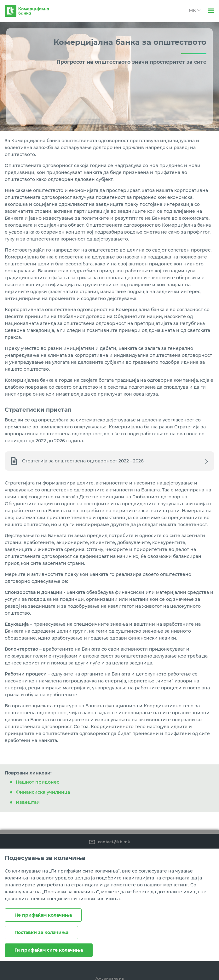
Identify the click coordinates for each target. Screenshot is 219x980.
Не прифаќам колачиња (43, 915)
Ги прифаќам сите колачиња (49, 950)
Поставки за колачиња (41, 932)
